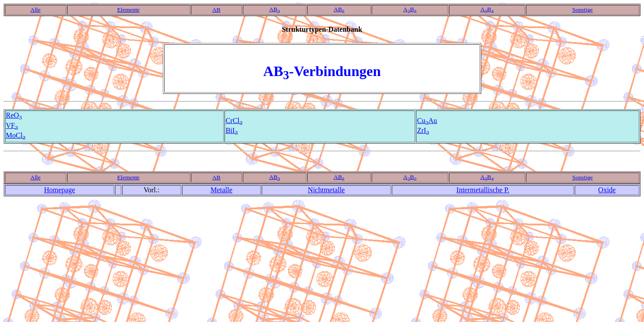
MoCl (16, 135)
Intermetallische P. (483, 190)
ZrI (423, 130)
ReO (14, 115)
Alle (36, 10)
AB (216, 10)
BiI (231, 130)
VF (12, 125)
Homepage (60, 190)
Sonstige (583, 10)
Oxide (607, 190)
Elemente (128, 10)
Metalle (222, 190)
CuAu (427, 121)
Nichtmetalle (326, 190)
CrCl (234, 121)
